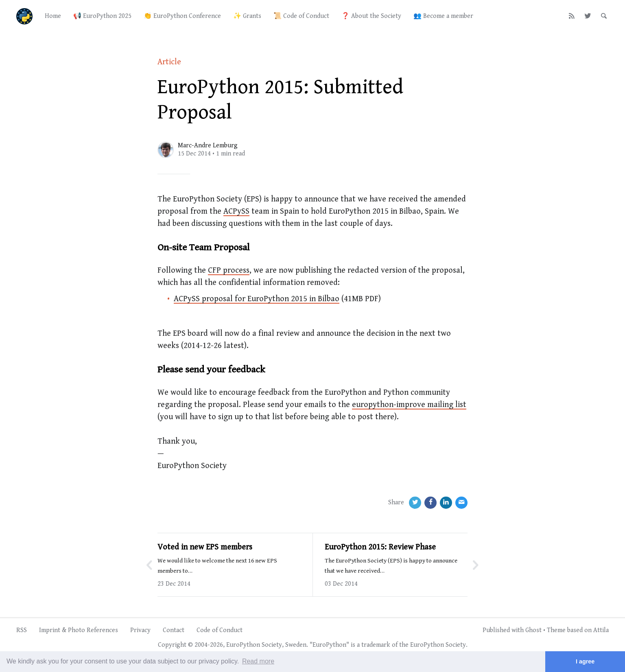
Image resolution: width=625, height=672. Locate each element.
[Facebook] (431, 503)
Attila (601, 630)
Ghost (533, 630)
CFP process (229, 270)
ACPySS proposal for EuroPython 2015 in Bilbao (257, 299)
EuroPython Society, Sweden (266, 645)
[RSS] (572, 16)
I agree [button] (585, 661)
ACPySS (236, 211)
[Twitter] (588, 16)
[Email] (461, 503)
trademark (376, 645)
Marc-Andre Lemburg (208, 146)
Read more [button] (258, 661)
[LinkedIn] (446, 503)
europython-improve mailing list (409, 405)
